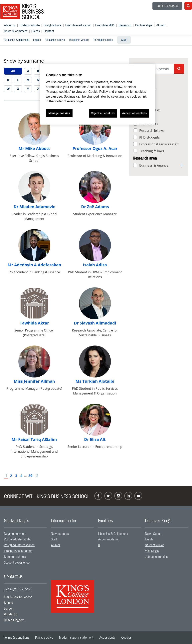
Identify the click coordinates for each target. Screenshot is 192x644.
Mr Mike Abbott (34, 148)
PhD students (150, 137)
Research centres (55, 40)
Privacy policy (44, 638)
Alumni (161, 25)
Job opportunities (156, 557)
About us (10, 25)
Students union (155, 545)
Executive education (78, 25)
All (13, 71)
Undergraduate (30, 25)
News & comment (16, 31)
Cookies (126, 638)
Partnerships (144, 25)
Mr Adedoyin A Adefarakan (34, 265)
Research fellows (152, 131)
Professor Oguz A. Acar (95, 148)
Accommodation (109, 539)
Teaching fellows (152, 151)
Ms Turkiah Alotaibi (95, 381)
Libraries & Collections (113, 534)
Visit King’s (152, 551)
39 (30, 476)
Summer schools (15, 557)
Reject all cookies (103, 113)
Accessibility (107, 638)
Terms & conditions (17, 638)
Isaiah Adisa (95, 265)
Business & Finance (154, 165)
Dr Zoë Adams (95, 207)
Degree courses (15, 534)
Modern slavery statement (76, 638)
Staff (124, 40)
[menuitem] (12, 25)
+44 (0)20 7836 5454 (18, 589)
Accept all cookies (135, 113)
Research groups (79, 40)
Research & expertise (17, 40)
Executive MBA (105, 25)
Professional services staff (159, 144)
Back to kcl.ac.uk (167, 6)
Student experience (17, 563)
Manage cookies (59, 113)
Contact (49, 31)
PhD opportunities (103, 40)
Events (36, 31)
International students (18, 551)
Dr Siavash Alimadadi (95, 323)
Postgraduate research (19, 545)
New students (60, 534)
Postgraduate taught (17, 539)
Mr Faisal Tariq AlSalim (34, 439)
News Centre (154, 534)
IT (99, 545)
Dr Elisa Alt (95, 439)
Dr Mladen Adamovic (34, 207)
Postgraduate (53, 25)
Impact (37, 40)
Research (125, 25)
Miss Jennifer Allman (34, 381)
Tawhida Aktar (34, 323)
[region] (97, 94)
